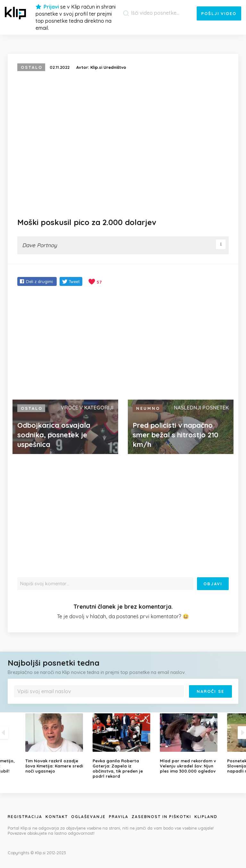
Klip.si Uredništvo (108, 67)
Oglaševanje (88, 817)
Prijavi (51, 7)
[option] (123, 746)
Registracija (25, 817)
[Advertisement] (123, 344)
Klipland (206, 817)
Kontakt (57, 817)
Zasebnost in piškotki (161, 817)
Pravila (119, 817)
